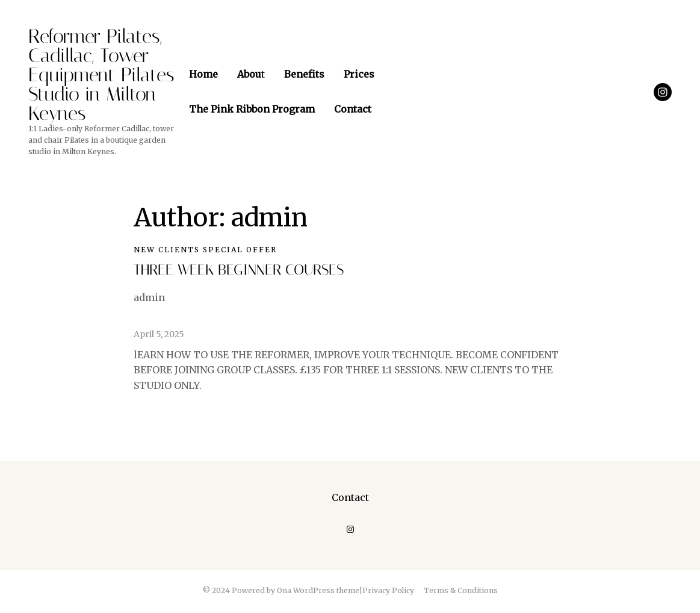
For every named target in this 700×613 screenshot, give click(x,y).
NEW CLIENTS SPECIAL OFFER (205, 250)
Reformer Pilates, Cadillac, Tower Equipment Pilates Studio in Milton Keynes (101, 75)
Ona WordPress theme (318, 590)
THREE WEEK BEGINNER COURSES (239, 270)
